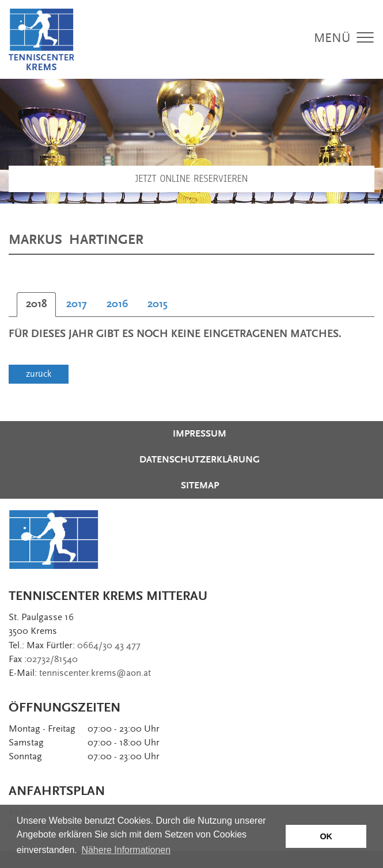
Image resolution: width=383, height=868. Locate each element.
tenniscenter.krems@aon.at (95, 673)
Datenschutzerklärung (200, 460)
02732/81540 (52, 659)
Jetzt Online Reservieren (192, 179)
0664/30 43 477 (109, 645)
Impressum (200, 434)
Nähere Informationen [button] (126, 850)
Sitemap (200, 485)
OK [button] (326, 836)
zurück (39, 374)
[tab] (36, 305)
